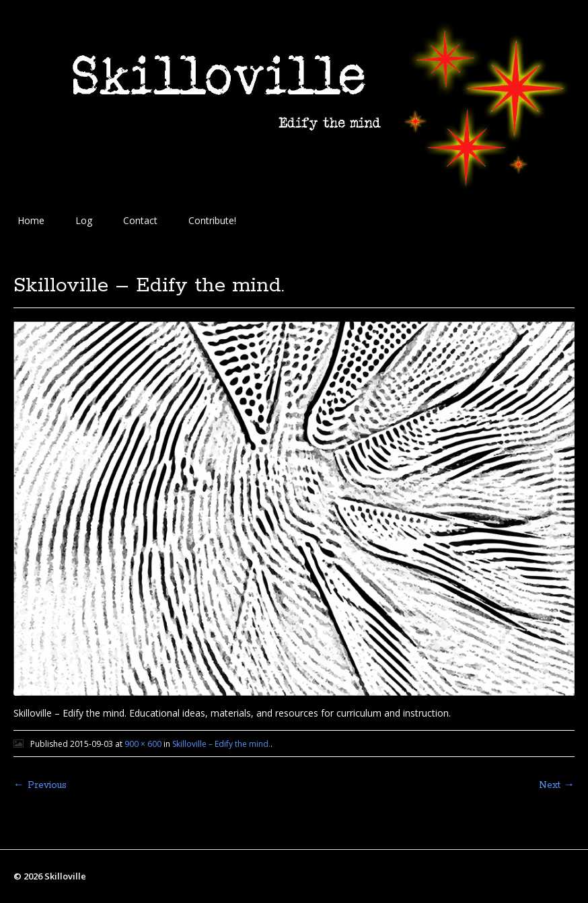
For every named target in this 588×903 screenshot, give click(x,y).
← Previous (40, 785)
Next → (557, 785)
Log (84, 220)
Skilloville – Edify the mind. (221, 744)
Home (31, 220)
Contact (140, 220)
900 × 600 (143, 744)
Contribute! (212, 220)
